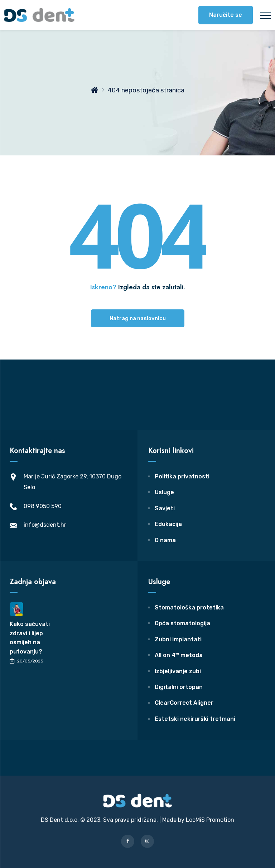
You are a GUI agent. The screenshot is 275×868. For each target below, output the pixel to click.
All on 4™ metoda (179, 655)
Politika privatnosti (182, 476)
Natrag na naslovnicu (138, 318)
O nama (165, 540)
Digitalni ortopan (179, 687)
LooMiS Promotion (210, 820)
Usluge (164, 492)
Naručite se (226, 15)
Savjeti (165, 508)
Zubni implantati (178, 639)
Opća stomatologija (182, 623)
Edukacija (168, 524)
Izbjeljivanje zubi (178, 671)
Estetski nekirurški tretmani (195, 719)
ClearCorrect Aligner (184, 703)
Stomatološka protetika (189, 607)
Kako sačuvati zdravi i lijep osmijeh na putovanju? (30, 638)
